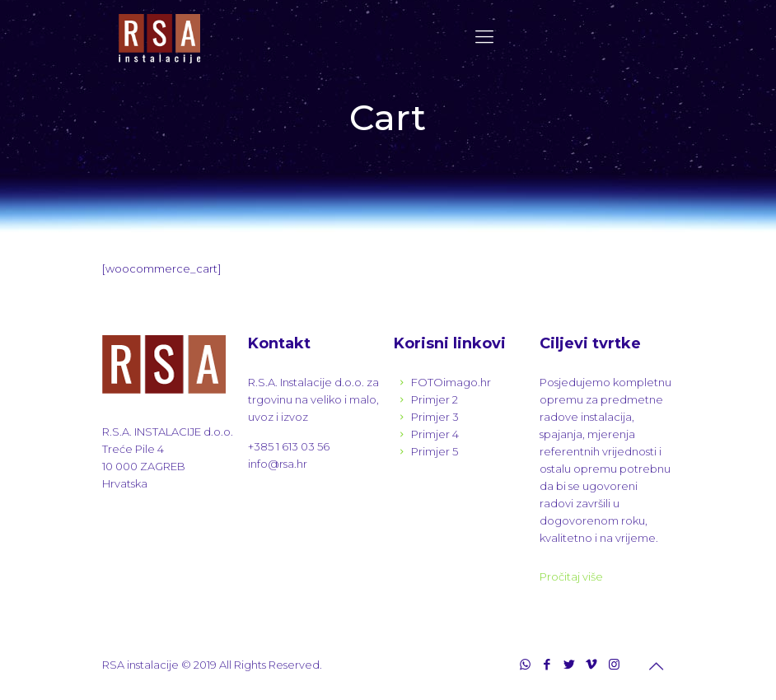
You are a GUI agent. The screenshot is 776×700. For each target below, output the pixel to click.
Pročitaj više (571, 576)
